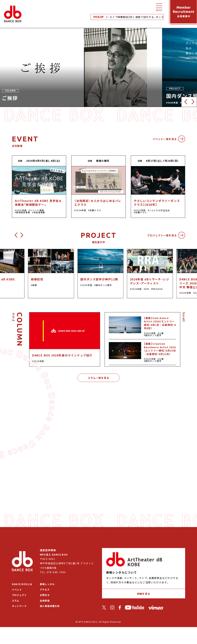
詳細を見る (144, 594)
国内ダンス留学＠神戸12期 (99, 279)
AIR (147, 289)
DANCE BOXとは (22, 584)
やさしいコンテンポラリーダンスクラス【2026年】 (157, 203)
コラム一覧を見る (98, 378)
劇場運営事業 (23, 212)
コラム (16, 601)
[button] (186, 102)
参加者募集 (39, 212)
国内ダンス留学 (104, 285)
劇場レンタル (47, 584)
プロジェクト (19, 595)
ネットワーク (19, 606)
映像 (35, 285)
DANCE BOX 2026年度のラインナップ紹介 (62, 355)
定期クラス (95, 210)
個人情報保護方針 (50, 606)
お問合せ (45, 595)
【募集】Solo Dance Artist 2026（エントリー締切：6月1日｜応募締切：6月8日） (160, 323)
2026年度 (21, 210)
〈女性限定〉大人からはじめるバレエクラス (98, 203)
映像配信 (37, 279)
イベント (17, 590)
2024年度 (81, 210)
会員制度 (45, 601)
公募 (161, 333)
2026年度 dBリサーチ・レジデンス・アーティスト (150, 281)
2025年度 (140, 210)
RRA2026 (158, 289)
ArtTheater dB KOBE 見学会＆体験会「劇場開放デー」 (38, 203)
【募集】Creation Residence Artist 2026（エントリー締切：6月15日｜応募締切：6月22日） (160, 349)
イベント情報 (37, 210)
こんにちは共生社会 (160, 210)
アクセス (45, 590)
